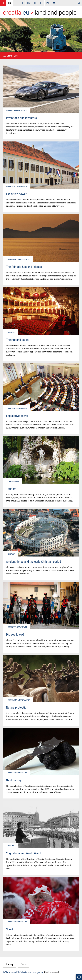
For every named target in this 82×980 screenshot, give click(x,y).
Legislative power (17, 416)
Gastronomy (14, 780)
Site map (10, 964)
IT (35, 3)
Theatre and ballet (17, 340)
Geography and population (19, 259)
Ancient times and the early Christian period (33, 561)
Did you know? (15, 634)
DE (3, 3)
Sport (9, 929)
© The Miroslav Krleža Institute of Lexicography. (23, 972)
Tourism (11, 489)
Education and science (18, 110)
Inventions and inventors (21, 118)
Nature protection (17, 707)
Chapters (12, 56)
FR (22, 3)
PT (48, 3)
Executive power (16, 194)
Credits (24, 964)
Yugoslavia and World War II (24, 853)
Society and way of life (18, 627)
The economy (14, 481)
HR (29, 3)
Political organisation (18, 186)
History (11, 554)
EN (10, 3)
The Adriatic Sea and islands (24, 267)
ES (16, 3)
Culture (12, 332)
